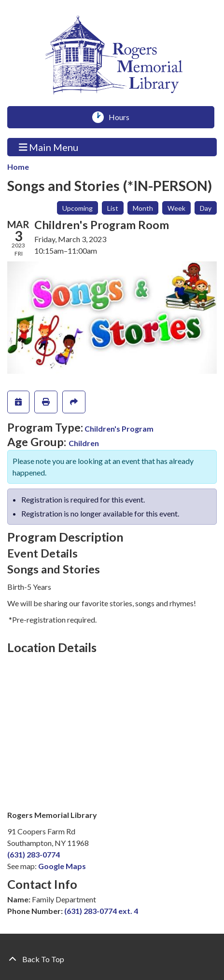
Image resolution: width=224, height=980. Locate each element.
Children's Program (119, 429)
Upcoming (77, 208)
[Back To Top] (112, 959)
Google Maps (62, 866)
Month (143, 208)
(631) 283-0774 (34, 854)
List (113, 208)
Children (84, 443)
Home (18, 167)
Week (176, 208)
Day (206, 208)
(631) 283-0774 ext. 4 (101, 911)
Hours (122, 117)
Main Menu (49, 147)
